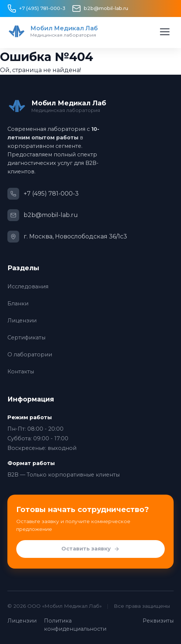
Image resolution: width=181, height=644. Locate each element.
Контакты (21, 372)
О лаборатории (30, 355)
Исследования (28, 287)
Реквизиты (158, 621)
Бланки (18, 304)
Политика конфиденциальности (75, 625)
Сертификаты (26, 338)
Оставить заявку (90, 549)
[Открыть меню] (165, 32)
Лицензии (22, 321)
